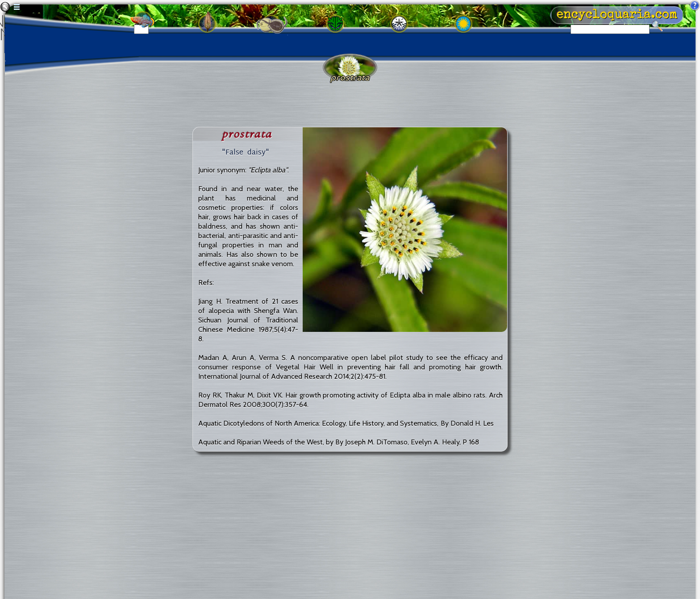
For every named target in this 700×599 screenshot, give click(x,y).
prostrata (247, 134)
